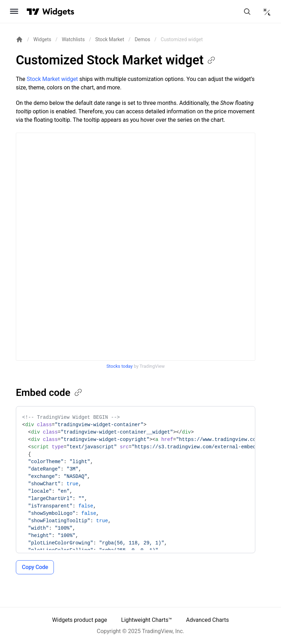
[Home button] (58, 11)
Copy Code (35, 567)
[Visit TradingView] (33, 12)
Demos (142, 39)
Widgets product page (80, 620)
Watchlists (73, 39)
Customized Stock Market (116, 60)
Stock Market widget (52, 79)
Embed (49, 393)
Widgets (42, 39)
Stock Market (110, 39)
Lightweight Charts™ (146, 620)
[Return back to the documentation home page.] (19, 39)
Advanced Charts (207, 620)
